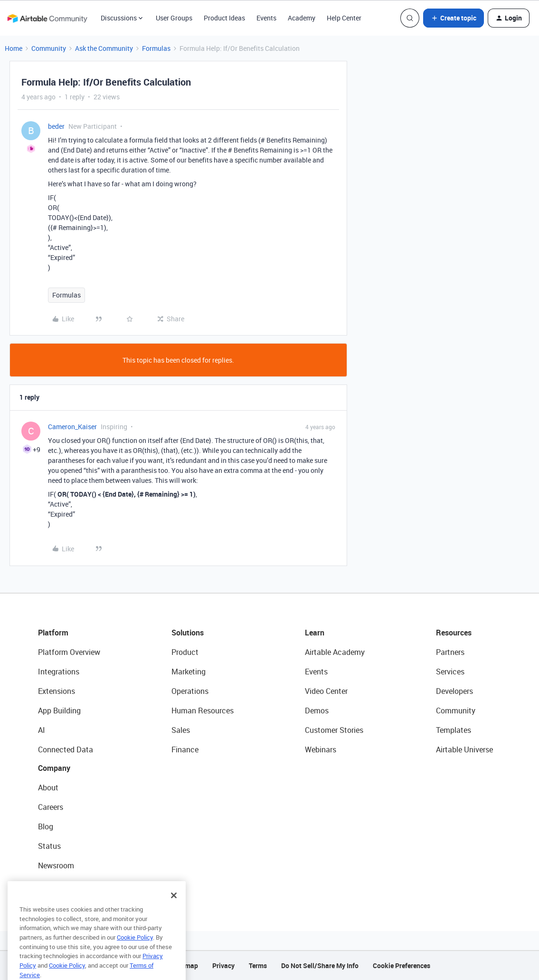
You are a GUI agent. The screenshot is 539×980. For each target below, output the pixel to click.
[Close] (174, 908)
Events (266, 18)
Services (450, 672)
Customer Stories (334, 730)
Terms (258, 966)
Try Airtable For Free (71, 885)
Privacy (223, 966)
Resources (454, 633)
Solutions (188, 633)
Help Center (344, 18)
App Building (59, 711)
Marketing (189, 672)
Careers (51, 807)
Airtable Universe (464, 749)
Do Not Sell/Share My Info (320, 966)
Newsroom (56, 865)
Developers (454, 691)
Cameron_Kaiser (72, 427)
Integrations (59, 672)
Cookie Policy (135, 950)
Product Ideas (224, 18)
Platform (53, 633)
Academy (302, 18)
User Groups (174, 18)
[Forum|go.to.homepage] (47, 18)
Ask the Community (104, 48)
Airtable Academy (335, 652)
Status (49, 846)
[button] (454, 18)
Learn (315, 633)
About (48, 788)
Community (49, 48)
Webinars (321, 749)
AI (42, 730)
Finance (185, 749)
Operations (190, 691)
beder (56, 126)
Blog (46, 826)
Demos (317, 711)
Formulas (156, 48)
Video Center (326, 691)
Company (54, 768)
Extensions (57, 691)
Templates (454, 730)
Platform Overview (69, 652)
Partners (450, 652)
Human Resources (203, 711)
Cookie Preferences (402, 966)
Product (185, 652)
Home (14, 48)
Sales (181, 730)
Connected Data (66, 749)
